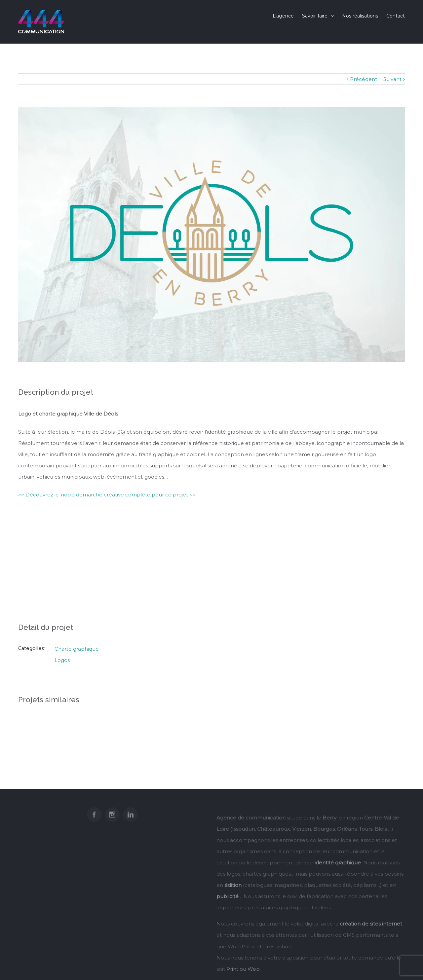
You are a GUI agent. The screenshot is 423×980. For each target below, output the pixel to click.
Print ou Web (243, 969)
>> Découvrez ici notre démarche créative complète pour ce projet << (107, 495)
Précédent (364, 79)
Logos (62, 660)
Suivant (392, 79)
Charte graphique (77, 649)
